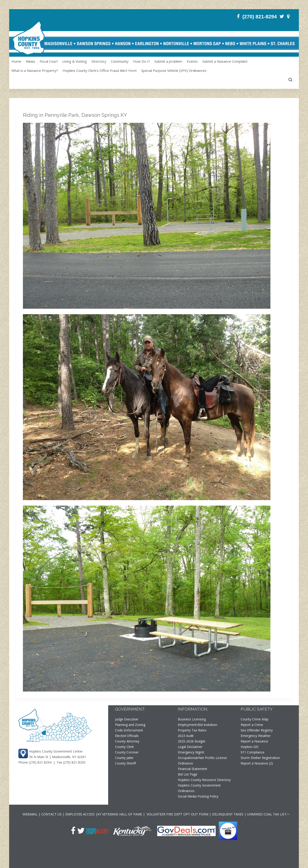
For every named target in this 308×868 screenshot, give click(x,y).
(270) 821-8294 (40, 762)
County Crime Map (254, 719)
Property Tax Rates (192, 730)
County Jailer (124, 758)
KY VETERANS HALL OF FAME (120, 814)
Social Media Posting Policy (198, 796)
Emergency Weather (256, 736)
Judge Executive (127, 719)
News (30, 61)
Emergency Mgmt (191, 752)
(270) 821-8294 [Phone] (260, 17)
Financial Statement (192, 769)
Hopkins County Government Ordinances (199, 788)
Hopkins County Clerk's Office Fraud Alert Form (100, 70)
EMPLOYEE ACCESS (80, 814)
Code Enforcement (129, 730)
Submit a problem (168, 61)
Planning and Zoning (130, 725)
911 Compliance (253, 752)
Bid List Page (188, 774)
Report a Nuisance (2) (257, 763)
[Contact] (288, 16)
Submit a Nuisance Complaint (225, 61)
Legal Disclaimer (190, 747)
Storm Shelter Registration (260, 758)
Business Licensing (192, 719)
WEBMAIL (30, 814)
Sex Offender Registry (257, 730)
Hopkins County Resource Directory (204, 780)
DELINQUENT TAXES (228, 814)
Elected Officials (127, 736)
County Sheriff (125, 763)
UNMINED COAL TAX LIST (267, 814)
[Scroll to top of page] (288, 815)
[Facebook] (238, 16)
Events (192, 61)
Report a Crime (252, 725)
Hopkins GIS (250, 747)
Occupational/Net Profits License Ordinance (202, 760)
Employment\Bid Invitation (198, 725)
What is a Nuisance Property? (35, 70)
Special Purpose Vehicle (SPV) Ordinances (174, 70)
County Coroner (127, 752)
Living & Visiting (75, 61)
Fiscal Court (49, 61)
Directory (99, 61)
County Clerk (124, 747)
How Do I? (142, 61)
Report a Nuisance (254, 741)
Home (16, 61)
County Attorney (127, 741)
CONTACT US (52, 814)
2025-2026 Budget (192, 741)
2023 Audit (186, 736)
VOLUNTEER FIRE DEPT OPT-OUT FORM (177, 814)
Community (120, 61)
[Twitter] (282, 16)
